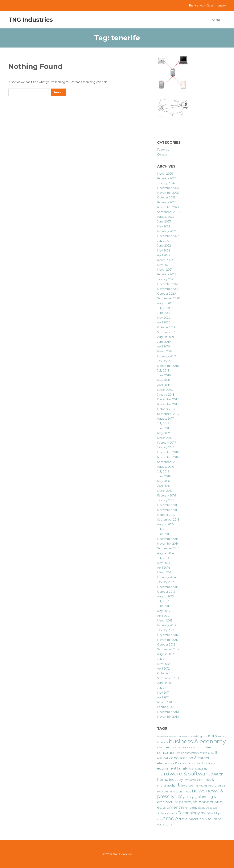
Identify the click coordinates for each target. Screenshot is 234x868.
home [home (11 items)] (163, 779)
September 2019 (168, 332)
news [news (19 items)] (199, 791)
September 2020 (169, 298)
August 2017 (166, 419)
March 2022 (165, 260)
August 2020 (166, 303)
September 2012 (168, 649)
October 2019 (166, 327)
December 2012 (168, 635)
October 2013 (166, 592)
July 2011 (163, 688)
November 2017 (168, 404)
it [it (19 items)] (178, 785)
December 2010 (168, 712)
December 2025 (168, 188)
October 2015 (166, 515)
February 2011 (166, 707)
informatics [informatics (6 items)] (191, 780)
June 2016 (164, 476)
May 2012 (163, 664)
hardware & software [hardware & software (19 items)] (184, 774)
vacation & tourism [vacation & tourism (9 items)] (205, 819)
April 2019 (164, 347)
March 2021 (165, 270)
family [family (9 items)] (183, 768)
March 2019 (165, 351)
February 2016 (166, 496)
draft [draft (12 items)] (213, 752)
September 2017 (168, 414)
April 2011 (163, 697)
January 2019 (166, 361)
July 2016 (163, 471)
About (216, 20)
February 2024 (167, 202)
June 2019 (164, 342)
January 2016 (166, 500)
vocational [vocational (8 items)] (165, 824)
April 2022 (164, 255)
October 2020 (166, 294)
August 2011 (165, 683)
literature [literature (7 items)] (187, 786)
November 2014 (168, 544)
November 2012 (168, 640)
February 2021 (166, 274)
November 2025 (168, 193)
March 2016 (165, 491)
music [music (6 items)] (187, 792)
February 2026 (167, 178)
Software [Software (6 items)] (163, 813)
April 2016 (163, 486)
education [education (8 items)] (165, 758)
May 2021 (163, 265)
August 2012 (165, 654)
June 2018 (164, 375)
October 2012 (166, 645)
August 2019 (166, 337)
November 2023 (168, 207)
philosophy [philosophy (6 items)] (190, 797)
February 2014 (167, 577)
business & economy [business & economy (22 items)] (197, 741)
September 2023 (168, 212)
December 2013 (168, 587)
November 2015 (168, 510)
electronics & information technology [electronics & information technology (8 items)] (186, 763)
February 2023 (167, 231)
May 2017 (164, 433)
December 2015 (168, 505)
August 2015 (165, 524)
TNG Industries (31, 20)
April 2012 (163, 669)
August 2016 (165, 467)
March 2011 (165, 702)
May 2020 (164, 318)
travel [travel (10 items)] (184, 819)
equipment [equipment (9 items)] (167, 768)
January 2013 (166, 630)
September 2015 (168, 520)
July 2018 (163, 371)
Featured (163, 150)
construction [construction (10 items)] (169, 753)
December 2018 (168, 366)
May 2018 (164, 380)
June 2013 (164, 606)
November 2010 (168, 717)
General (162, 155)
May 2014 (164, 563)
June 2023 (164, 222)
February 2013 (166, 625)
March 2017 (165, 438)
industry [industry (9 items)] (176, 780)
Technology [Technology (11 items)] (189, 813)
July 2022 (163, 241)
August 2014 (166, 553)
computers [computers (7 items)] (204, 747)
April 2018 (164, 385)
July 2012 (163, 659)
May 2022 (164, 251)
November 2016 (168, 457)
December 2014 (168, 539)
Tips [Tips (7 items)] (219, 813)
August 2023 (166, 217)
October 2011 (166, 673)
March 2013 (165, 621)
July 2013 (163, 601)
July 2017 (163, 423)
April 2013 (163, 616)
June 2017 (164, 428)
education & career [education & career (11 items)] (192, 758)
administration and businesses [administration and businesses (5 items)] (172, 737)
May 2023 (164, 226)
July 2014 (163, 558)
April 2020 (164, 322)
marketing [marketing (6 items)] (200, 786)
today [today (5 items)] (160, 820)
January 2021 (166, 279)
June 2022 (164, 246)
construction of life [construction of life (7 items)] (194, 753)
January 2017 (166, 447)
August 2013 (165, 596)
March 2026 (165, 174)
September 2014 (168, 548)
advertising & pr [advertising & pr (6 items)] (198, 736)
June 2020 (164, 313)
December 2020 (168, 284)
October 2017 (166, 409)
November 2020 (168, 289)
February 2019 (167, 356)
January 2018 (166, 395)
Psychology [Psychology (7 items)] (189, 808)
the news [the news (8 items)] (208, 813)
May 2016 (163, 481)
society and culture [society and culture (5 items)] (208, 808)
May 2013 (163, 611)
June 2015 (164, 534)
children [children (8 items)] (164, 747)
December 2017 (168, 399)
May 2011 (163, 693)
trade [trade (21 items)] (171, 818)
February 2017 (167, 443)
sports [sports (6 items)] (173, 813)
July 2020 (164, 308)
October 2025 (166, 197)
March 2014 (165, 572)
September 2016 (168, 462)
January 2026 (166, 183)
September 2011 (168, 678)
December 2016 (168, 452)
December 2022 (168, 236)
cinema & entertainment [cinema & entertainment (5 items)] (183, 748)
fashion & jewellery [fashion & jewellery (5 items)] (198, 769)
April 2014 (164, 568)
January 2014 (166, 582)
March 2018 (165, 390)
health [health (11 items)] (217, 774)
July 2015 (163, 529)
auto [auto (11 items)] (212, 736)
